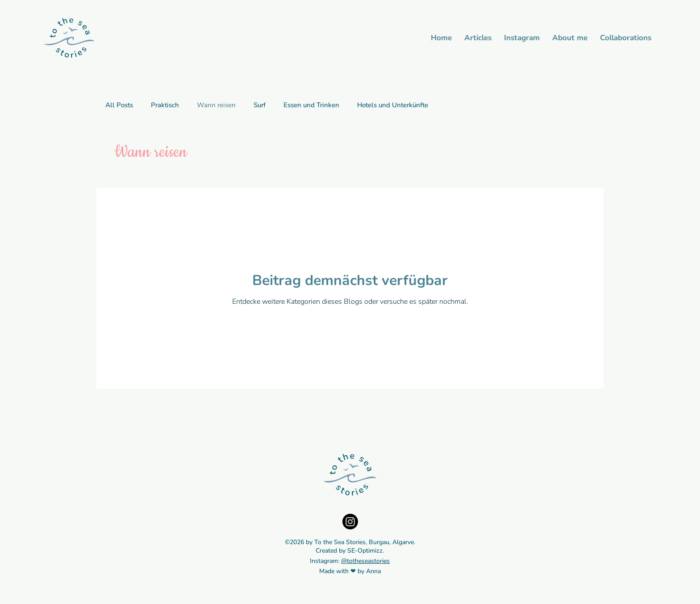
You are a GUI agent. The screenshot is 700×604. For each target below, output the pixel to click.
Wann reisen (216, 105)
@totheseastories (365, 561)
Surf (260, 105)
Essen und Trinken (311, 105)
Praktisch (165, 105)
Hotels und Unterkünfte (393, 105)
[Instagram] (350, 522)
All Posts (119, 105)
